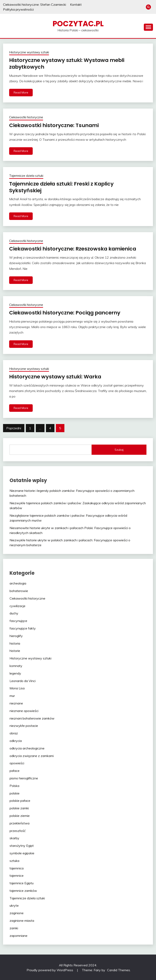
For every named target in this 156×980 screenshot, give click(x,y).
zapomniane (18, 935)
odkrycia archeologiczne (27, 748)
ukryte (14, 905)
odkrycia (16, 740)
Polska (14, 785)
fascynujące (18, 620)
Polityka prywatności (18, 9)
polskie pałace (20, 800)
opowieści (17, 762)
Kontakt (76, 4)
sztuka (14, 860)
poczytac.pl (78, 24)
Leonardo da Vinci (23, 680)
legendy (15, 673)
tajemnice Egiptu (22, 882)
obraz (14, 733)
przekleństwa (19, 823)
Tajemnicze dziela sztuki (26, 175)
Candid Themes (119, 969)
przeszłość (18, 830)
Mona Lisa (17, 688)
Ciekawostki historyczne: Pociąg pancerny (66, 312)
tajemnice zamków (23, 890)
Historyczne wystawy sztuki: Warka (57, 376)
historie (15, 650)
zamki (14, 927)
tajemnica (17, 868)
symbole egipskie (22, 853)
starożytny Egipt (22, 845)
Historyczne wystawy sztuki (29, 52)
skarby (14, 837)
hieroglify (16, 635)
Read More (21, 92)
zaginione (17, 912)
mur (12, 695)
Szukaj (119, 449)
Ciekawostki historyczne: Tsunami (55, 125)
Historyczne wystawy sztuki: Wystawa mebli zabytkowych (69, 63)
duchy (14, 613)
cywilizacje (17, 605)
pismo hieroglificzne (24, 778)
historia (15, 643)
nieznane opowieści (24, 710)
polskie (15, 793)
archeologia (18, 583)
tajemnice (17, 875)
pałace (15, 770)
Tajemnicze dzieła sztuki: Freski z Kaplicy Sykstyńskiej (63, 187)
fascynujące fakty (23, 628)
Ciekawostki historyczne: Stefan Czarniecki (35, 4)
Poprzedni (14, 427)
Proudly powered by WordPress (50, 969)
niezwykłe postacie (24, 725)
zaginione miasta (22, 920)
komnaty (16, 665)
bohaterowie (19, 590)
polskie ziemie (20, 815)
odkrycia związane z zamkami (32, 755)
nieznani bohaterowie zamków (32, 718)
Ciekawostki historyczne (26, 117)
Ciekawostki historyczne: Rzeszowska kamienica (74, 248)
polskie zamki (19, 808)
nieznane (16, 703)
